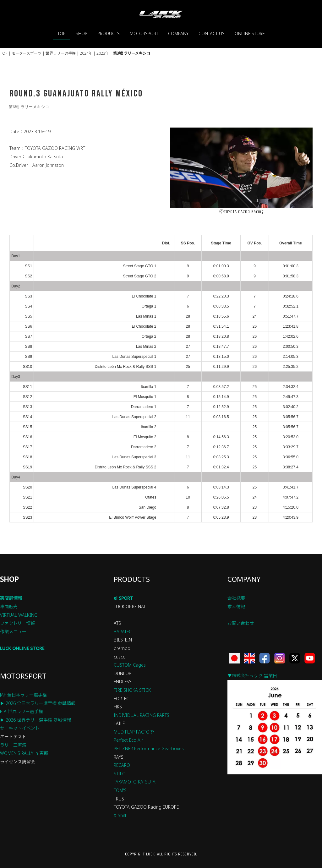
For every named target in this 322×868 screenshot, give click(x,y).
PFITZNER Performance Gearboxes (149, 748)
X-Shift (120, 815)
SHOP (82, 33)
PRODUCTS (109, 33)
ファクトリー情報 (17, 623)
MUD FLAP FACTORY (134, 732)
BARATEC (123, 632)
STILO (120, 774)
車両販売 (9, 606)
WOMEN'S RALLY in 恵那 (24, 753)
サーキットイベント (20, 728)
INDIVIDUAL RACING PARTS (142, 715)
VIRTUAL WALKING (19, 615)
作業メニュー (13, 632)
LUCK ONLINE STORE (22, 648)
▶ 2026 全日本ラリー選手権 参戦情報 (38, 703)
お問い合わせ (241, 623)
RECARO (122, 765)
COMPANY (178, 33)
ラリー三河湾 (13, 745)
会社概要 (236, 598)
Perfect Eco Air (128, 740)
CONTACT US (212, 33)
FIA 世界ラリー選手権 (22, 711)
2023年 (103, 53)
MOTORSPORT (144, 33)
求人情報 (236, 606)
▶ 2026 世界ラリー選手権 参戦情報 (35, 720)
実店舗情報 (11, 598)
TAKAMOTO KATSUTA (135, 782)
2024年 (86, 53)
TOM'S (120, 790)
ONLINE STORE (250, 33)
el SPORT (123, 598)
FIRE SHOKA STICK (132, 690)
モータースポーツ (27, 53)
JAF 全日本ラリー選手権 (23, 695)
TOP (62, 33)
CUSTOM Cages (130, 665)
